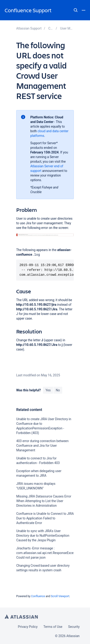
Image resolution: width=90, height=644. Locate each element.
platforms (37, 136)
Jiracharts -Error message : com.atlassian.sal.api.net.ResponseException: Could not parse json (49, 553)
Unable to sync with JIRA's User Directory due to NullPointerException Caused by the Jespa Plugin (43, 536)
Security (74, 627)
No (58, 390)
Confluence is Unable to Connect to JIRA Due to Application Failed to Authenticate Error (45, 518)
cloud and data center (53, 131)
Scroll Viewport (60, 596)
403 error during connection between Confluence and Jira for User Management (42, 446)
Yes (48, 390)
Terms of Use (53, 627)
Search (76, 10)
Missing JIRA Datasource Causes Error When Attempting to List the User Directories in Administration (44, 501)
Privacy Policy (28, 627)
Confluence (38, 596)
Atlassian (21, 617)
